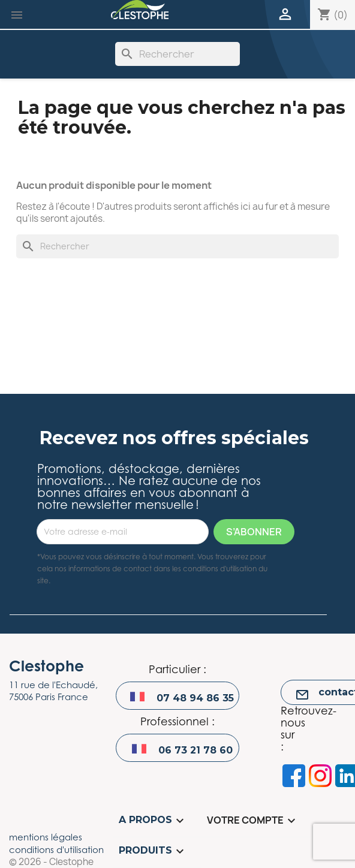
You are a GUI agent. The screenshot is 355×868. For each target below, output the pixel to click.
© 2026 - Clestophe (51, 862)
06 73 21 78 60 (195, 750)
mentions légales (46, 837)
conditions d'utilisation (56, 849)
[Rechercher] (177, 54)
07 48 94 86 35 (195, 698)
